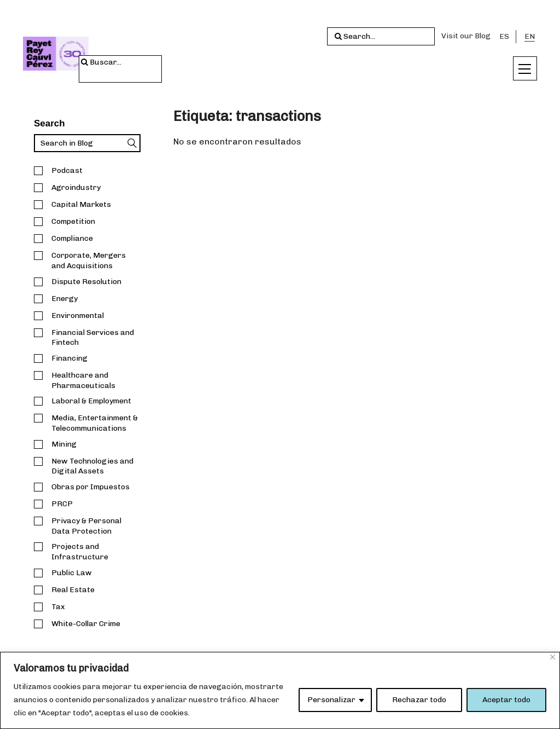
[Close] (553, 657)
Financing (69, 358)
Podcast (67, 170)
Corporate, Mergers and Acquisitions (89, 261)
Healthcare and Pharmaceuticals (83, 380)
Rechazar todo (419, 700)
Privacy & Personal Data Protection (86, 526)
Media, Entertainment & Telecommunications (95, 423)
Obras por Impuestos (91, 487)
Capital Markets (81, 204)
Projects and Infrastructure (80, 552)
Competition (73, 221)
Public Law (72, 573)
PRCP (62, 504)
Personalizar (331, 700)
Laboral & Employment (91, 401)
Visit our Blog (466, 36)
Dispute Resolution (86, 282)
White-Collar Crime (86, 624)
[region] (280, 690)
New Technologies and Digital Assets (92, 466)
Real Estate (73, 590)
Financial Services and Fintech (93, 338)
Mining (64, 444)
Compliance (72, 238)
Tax (58, 607)
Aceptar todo (506, 700)
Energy (65, 299)
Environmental (78, 316)
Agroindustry (76, 187)
